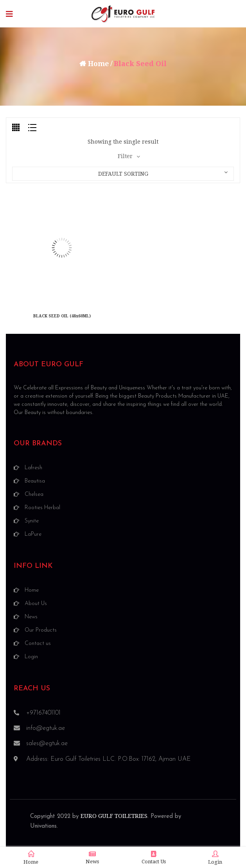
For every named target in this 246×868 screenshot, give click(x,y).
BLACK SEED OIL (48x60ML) (62, 316)
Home (99, 64)
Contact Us (154, 858)
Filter (125, 156)
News (92, 858)
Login (215, 858)
